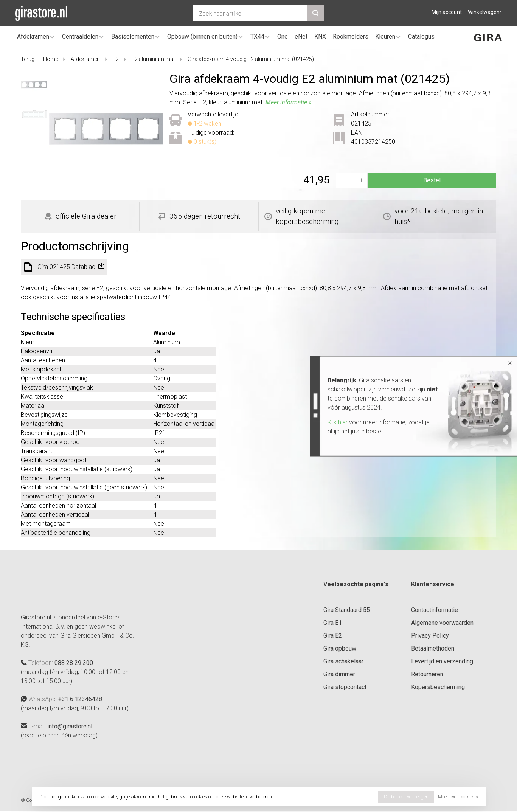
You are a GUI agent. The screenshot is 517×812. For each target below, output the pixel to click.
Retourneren (427, 674)
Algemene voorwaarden (442, 623)
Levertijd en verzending (442, 661)
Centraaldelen (80, 36)
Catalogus (421, 36)
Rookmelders (351, 36)
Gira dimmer (339, 674)
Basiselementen (133, 36)
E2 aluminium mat (153, 59)
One (283, 36)
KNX (320, 36)
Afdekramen (33, 36)
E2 (116, 59)
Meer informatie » (288, 102)
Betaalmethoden (433, 648)
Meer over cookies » (458, 797)
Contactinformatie (435, 610)
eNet (301, 36)
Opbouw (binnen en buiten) (202, 36)
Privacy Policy (430, 636)
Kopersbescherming (438, 687)
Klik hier (338, 422)
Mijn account (447, 12)
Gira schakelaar (343, 661)
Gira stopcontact (345, 687)
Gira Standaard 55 (347, 610)
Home (50, 59)
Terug (28, 59)
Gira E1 (333, 623)
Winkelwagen (485, 12)
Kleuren (385, 36)
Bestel (432, 180)
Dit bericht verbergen (406, 797)
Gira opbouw (340, 648)
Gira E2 (333, 636)
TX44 (257, 36)
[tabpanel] (106, 129)
